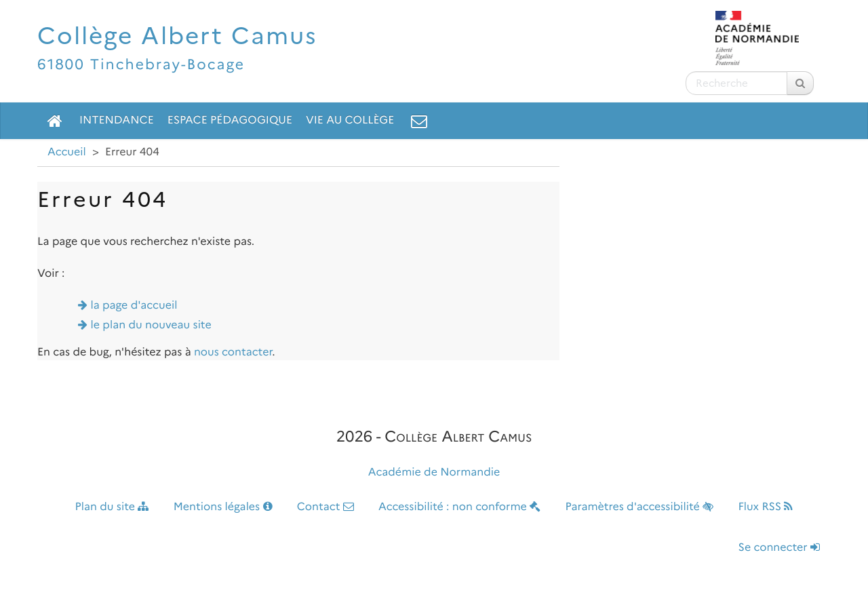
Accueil (67, 152)
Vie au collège (350, 120)
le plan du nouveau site (151, 325)
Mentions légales (223, 507)
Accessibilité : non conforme (459, 507)
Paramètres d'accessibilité (640, 507)
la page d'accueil (134, 306)
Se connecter (779, 548)
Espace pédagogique (230, 120)
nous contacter (233, 352)
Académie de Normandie (434, 472)
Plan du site (112, 507)
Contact (325, 507)
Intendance (117, 120)
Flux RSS (765, 507)
